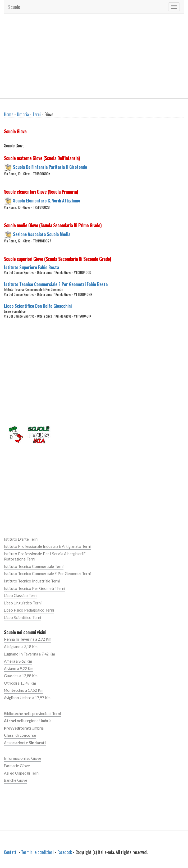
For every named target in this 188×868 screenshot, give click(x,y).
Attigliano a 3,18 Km (21, 647)
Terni (37, 114)
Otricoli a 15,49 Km (20, 683)
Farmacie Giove (17, 766)
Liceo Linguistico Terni (23, 603)
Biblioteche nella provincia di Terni (32, 714)
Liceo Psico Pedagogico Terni (29, 610)
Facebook (65, 852)
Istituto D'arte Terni (21, 539)
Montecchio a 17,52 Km (24, 690)
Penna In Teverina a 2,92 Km (28, 639)
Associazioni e (25, 743)
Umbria (23, 114)
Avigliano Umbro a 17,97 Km (27, 698)
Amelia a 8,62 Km (18, 661)
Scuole (14, 7)
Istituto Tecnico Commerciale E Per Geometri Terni (47, 574)
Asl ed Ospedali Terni (22, 773)
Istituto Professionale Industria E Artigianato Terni (47, 546)
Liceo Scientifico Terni (22, 618)
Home (9, 114)
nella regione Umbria (28, 721)
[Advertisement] (94, 56)
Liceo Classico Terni (21, 596)
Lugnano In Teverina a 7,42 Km (29, 654)
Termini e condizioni (37, 852)
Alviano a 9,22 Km (19, 669)
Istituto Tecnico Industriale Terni (32, 581)
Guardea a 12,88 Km (21, 676)
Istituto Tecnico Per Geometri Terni (35, 588)
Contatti (11, 852)
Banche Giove (16, 780)
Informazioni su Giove (23, 758)
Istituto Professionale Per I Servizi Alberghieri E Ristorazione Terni (45, 557)
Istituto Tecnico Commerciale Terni (34, 566)
